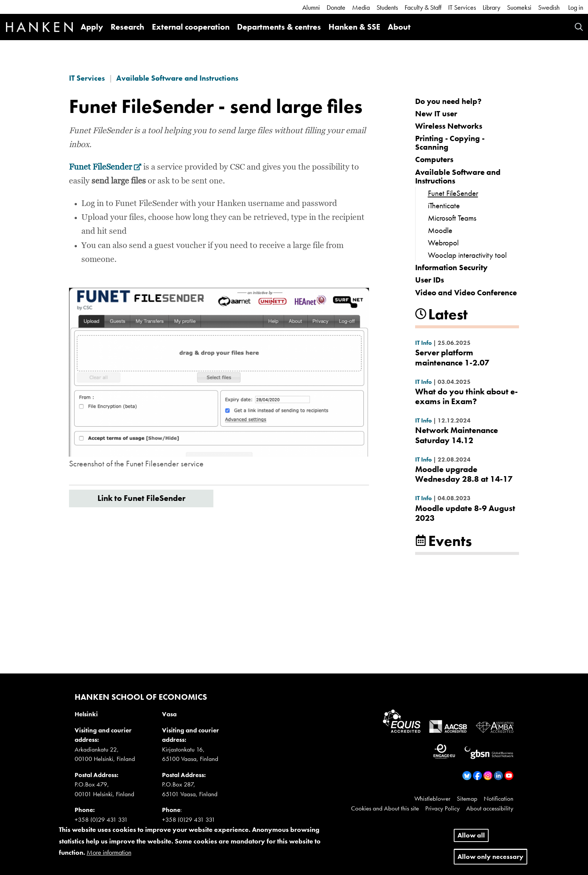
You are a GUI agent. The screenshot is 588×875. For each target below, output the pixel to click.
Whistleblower (432, 798)
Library (491, 7)
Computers (434, 159)
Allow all (471, 840)
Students (387, 7)
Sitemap (467, 798)
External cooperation (191, 27)
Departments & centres (279, 27)
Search (579, 27)
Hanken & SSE (354, 27)
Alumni (311, 7)
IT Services (462, 7)
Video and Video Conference (466, 292)
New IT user (436, 114)
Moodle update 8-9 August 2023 (465, 513)
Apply (92, 27)
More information (109, 857)
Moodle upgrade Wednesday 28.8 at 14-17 (464, 474)
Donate (336, 7)
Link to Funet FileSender (141, 498)
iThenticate (444, 205)
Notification (499, 798)
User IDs (430, 280)
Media (361, 7)
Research (127, 27)
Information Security (451, 267)
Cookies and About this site (385, 808)
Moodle (440, 230)
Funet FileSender (105, 167)
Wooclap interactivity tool (467, 255)
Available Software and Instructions (177, 78)
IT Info (423, 343)
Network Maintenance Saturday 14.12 (457, 435)
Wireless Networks (449, 126)
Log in (576, 7)
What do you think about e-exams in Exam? (466, 396)
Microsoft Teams (452, 218)
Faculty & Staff (423, 7)
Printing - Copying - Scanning (450, 143)
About (399, 27)
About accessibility (490, 808)
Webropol (443, 243)
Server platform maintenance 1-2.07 (452, 357)
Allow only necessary (490, 861)
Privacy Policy (442, 808)
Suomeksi (519, 7)
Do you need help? (448, 101)
